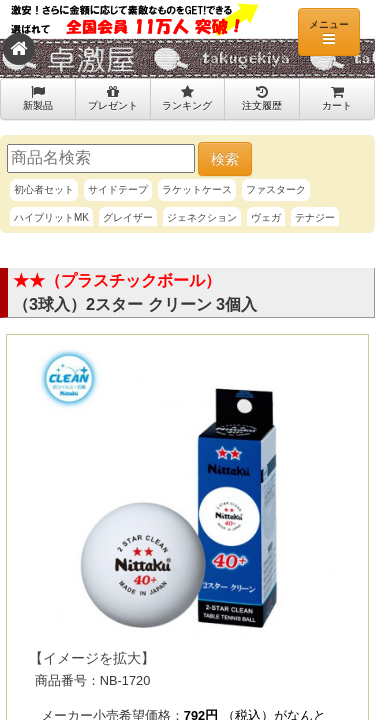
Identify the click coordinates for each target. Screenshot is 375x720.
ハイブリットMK (51, 217)
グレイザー (128, 217)
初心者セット (44, 189)
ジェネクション (202, 217)
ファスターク (276, 189)
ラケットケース (197, 189)
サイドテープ (118, 189)
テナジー (315, 217)
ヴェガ (266, 217)
